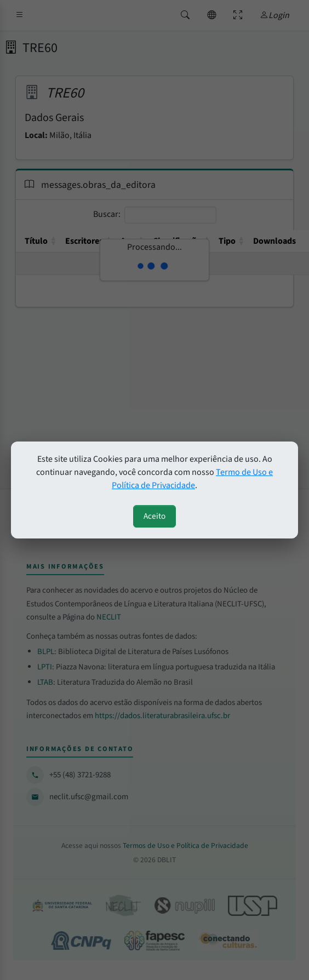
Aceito (154, 516)
